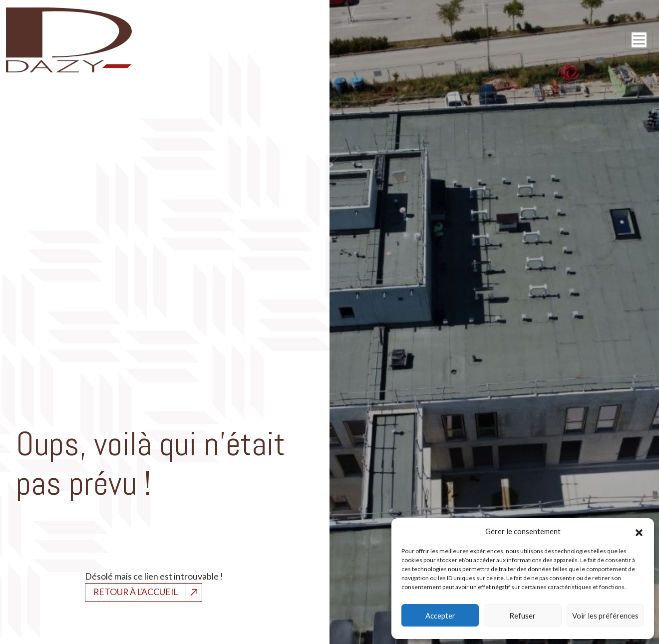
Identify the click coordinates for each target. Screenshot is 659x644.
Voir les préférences (605, 616)
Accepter (440, 616)
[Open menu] (639, 40)
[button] (639, 531)
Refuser (522, 616)
